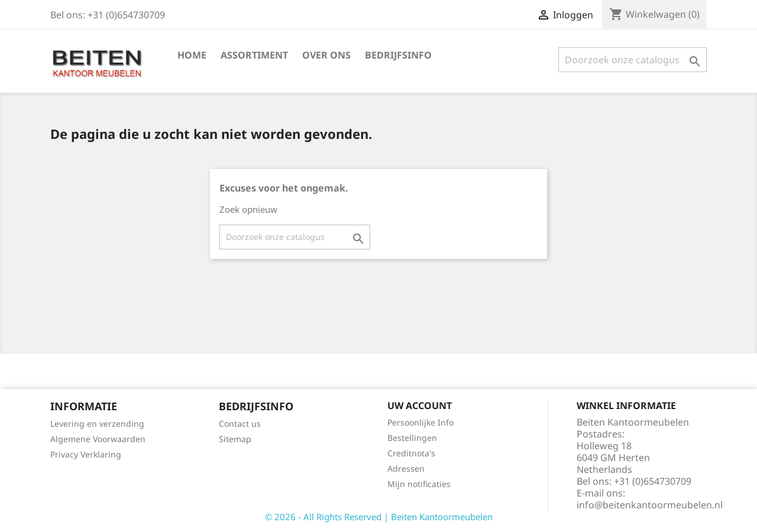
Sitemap (235, 439)
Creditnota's (411, 453)
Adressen (406, 468)
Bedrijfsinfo (398, 55)
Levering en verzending (97, 424)
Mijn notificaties (419, 484)
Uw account (420, 406)
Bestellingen (412, 438)
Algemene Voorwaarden (98, 439)
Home (192, 55)
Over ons (326, 55)
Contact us (240, 424)
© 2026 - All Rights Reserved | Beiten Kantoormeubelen (379, 517)
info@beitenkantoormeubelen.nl (650, 505)
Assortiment (254, 55)
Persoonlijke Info (420, 422)
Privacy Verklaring (86, 454)
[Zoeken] (633, 60)
